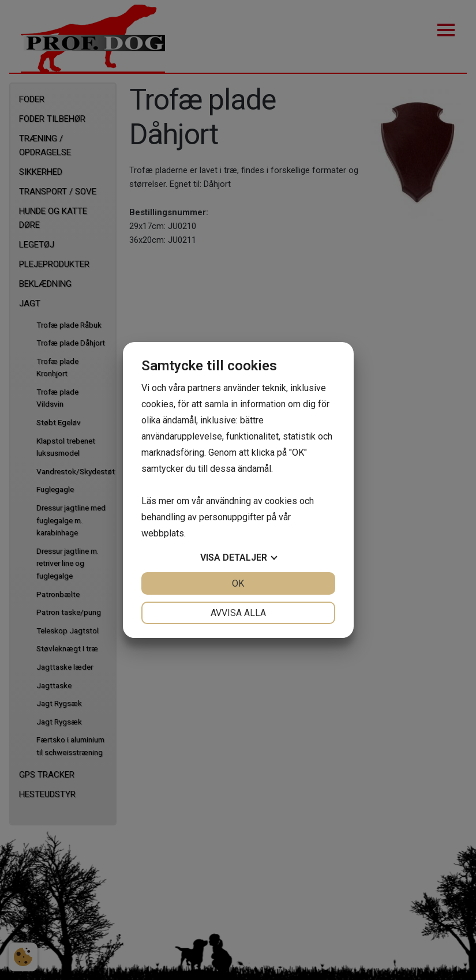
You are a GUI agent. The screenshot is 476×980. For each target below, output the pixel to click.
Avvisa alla (238, 613)
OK (238, 583)
